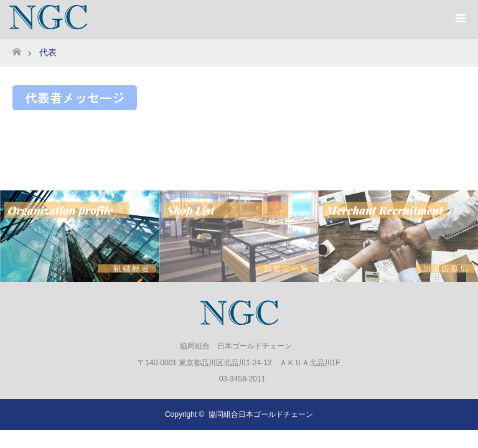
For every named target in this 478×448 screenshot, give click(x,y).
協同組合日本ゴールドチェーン (261, 414)
